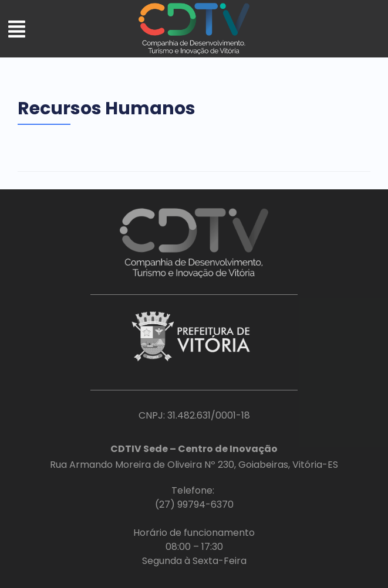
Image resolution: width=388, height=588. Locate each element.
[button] (16, 30)
